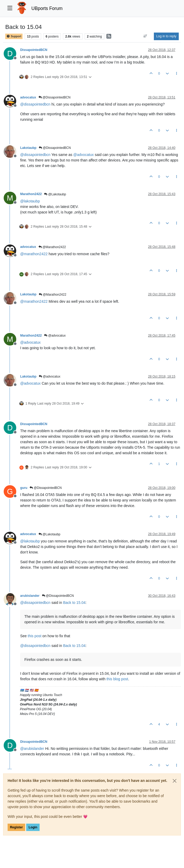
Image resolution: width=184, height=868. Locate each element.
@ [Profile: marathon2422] (34, 254)
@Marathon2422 (52, 247)
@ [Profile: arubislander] (32, 749)
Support (14, 36)
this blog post (117, 679)
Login (33, 827)
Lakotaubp (28, 148)
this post (35, 636)
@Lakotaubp (55, 194)
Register (16, 827)
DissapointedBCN (34, 50)
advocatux (28, 97)
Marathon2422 (31, 194)
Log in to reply (166, 36)
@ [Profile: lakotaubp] (30, 201)
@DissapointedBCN (55, 97)
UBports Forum (47, 8)
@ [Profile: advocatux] (84, 155)
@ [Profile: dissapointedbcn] (35, 104)
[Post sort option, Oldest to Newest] (145, 36)
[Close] (175, 781)
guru (24, 488)
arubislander (30, 596)
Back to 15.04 (74, 603)
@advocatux (55, 336)
